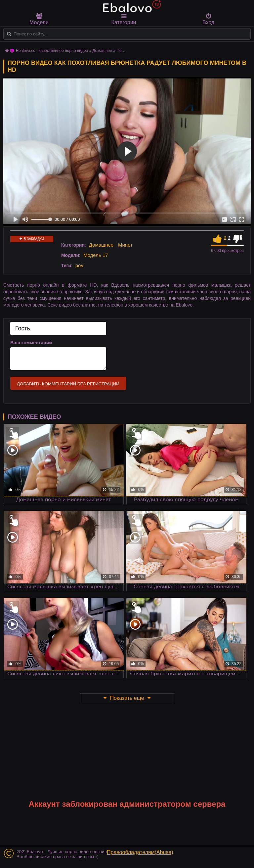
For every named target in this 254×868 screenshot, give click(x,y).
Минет (125, 245)
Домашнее (101, 245)
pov (79, 265)
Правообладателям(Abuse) (140, 852)
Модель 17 (96, 255)
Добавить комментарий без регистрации (68, 384)
